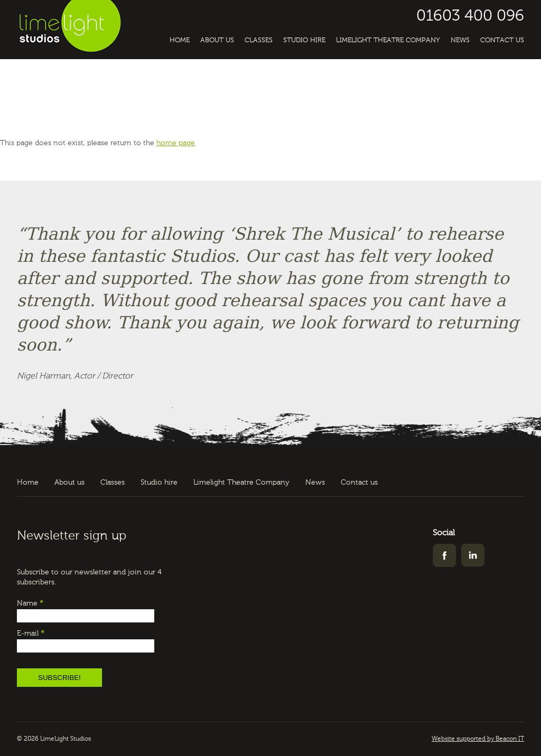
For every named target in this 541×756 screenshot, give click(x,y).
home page (176, 143)
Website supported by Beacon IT (478, 739)
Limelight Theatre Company (388, 40)
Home (180, 40)
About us (217, 40)
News (460, 40)
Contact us (502, 40)
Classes (259, 40)
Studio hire (304, 40)
